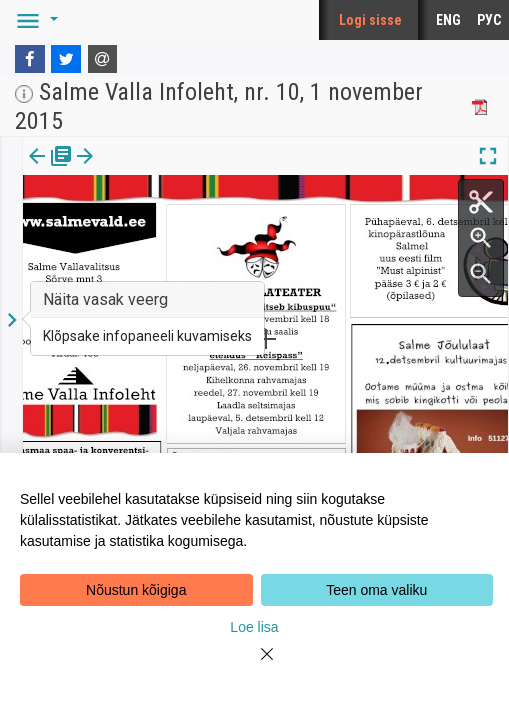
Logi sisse (370, 20)
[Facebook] (30, 59)
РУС (489, 20)
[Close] (255, 666)
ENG (448, 20)
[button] (34, 20)
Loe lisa (254, 627)
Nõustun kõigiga (136, 590)
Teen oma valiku (376, 590)
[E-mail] (103, 59)
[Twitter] (66, 59)
